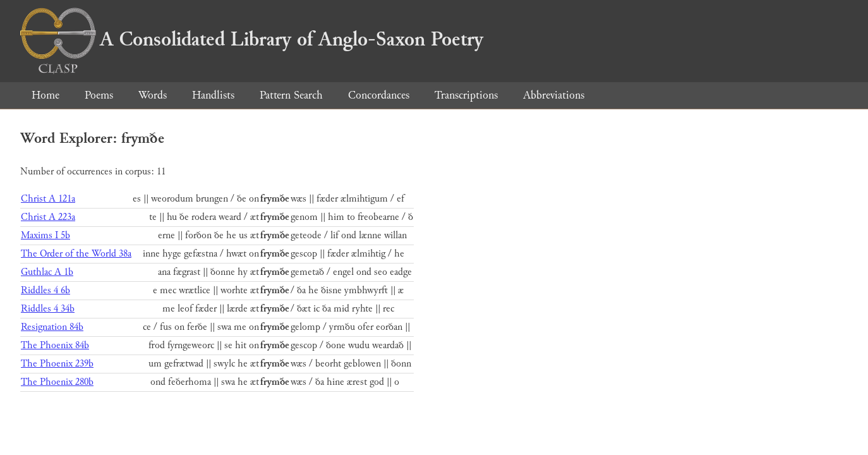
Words (153, 95)
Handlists (213, 95)
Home (45, 95)
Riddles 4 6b (45, 290)
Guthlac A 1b (47, 272)
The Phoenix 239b (57, 364)
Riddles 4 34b (48, 309)
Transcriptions (466, 95)
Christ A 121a (48, 199)
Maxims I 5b (45, 235)
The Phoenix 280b (57, 382)
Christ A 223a (48, 217)
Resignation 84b (52, 327)
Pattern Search (291, 95)
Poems (99, 95)
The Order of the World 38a (76, 254)
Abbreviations (554, 95)
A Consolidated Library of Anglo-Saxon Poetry (252, 39)
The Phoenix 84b (55, 345)
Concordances (379, 95)
